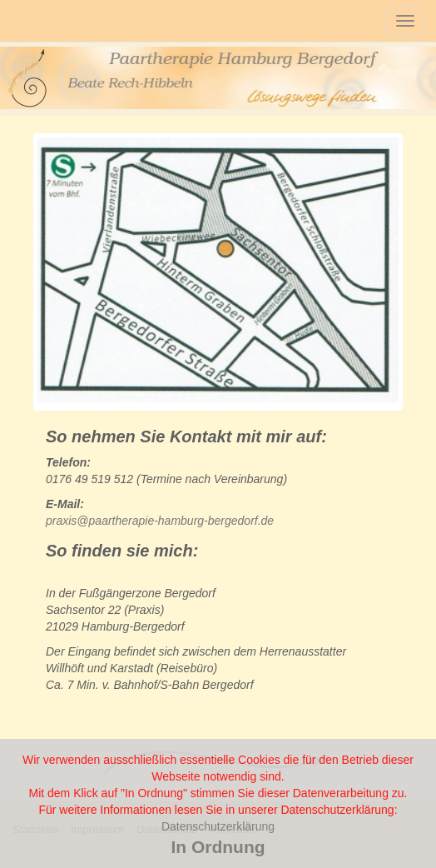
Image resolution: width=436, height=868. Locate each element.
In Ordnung (218, 847)
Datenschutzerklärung (218, 826)
